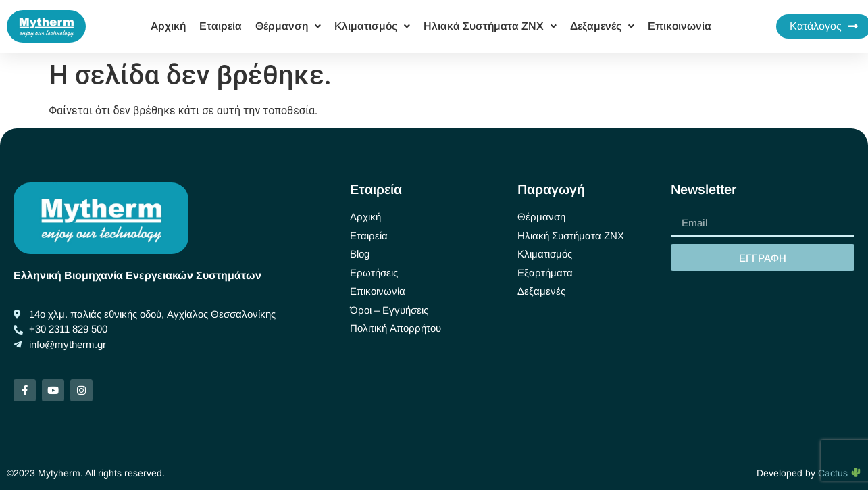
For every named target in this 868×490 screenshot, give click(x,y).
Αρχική (168, 26)
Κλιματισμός (372, 26)
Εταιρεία (221, 26)
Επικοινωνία (680, 26)
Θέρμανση (288, 26)
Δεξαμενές (602, 26)
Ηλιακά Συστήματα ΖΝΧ (490, 26)
